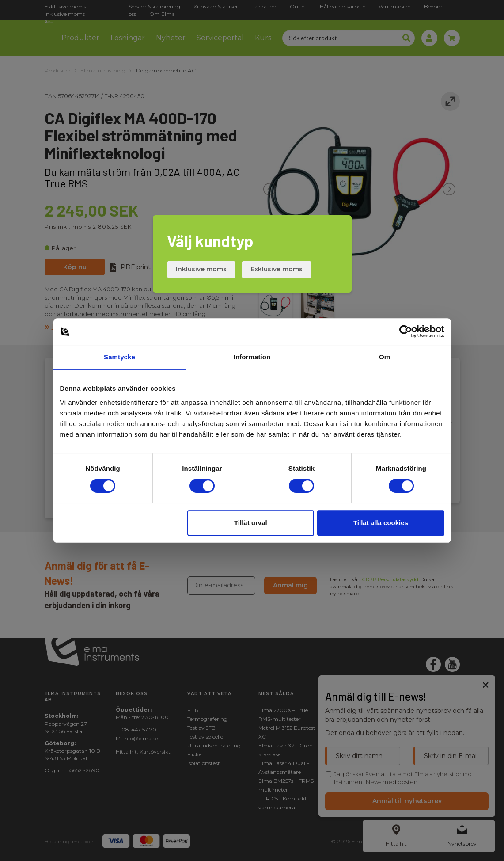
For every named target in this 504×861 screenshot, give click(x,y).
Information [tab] (252, 357)
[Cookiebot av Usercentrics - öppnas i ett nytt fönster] (406, 331)
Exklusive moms (277, 269)
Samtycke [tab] (119, 357)
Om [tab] (385, 357)
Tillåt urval (251, 523)
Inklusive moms (201, 269)
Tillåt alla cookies (381, 523)
